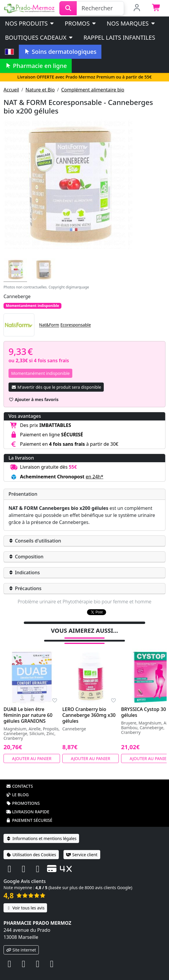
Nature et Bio (40, 90)
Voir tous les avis (25, 900)
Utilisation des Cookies (31, 847)
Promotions (23, 795)
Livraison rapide (28, 804)
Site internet (21, 942)
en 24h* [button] (94, 477)
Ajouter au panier (32, 751)
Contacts (19, 778)
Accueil (11, 90)
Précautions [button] (25, 588)
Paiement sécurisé (29, 813)
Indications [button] (24, 572)
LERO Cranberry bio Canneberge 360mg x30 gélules (89, 707)
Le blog (17, 787)
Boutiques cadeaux (39, 37)
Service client (82, 847)
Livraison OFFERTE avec (84, 77)
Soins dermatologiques (60, 52)
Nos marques (131, 23)
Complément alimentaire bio (93, 90)
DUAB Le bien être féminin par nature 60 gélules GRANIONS (28, 707)
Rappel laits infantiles (119, 37)
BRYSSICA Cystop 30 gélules (144, 704)
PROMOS (81, 23)
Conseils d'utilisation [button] (35, 541)
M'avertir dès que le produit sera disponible (56, 387)
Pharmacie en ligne (36, 66)
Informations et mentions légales (41, 831)
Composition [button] (26, 557)
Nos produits (30, 23)
